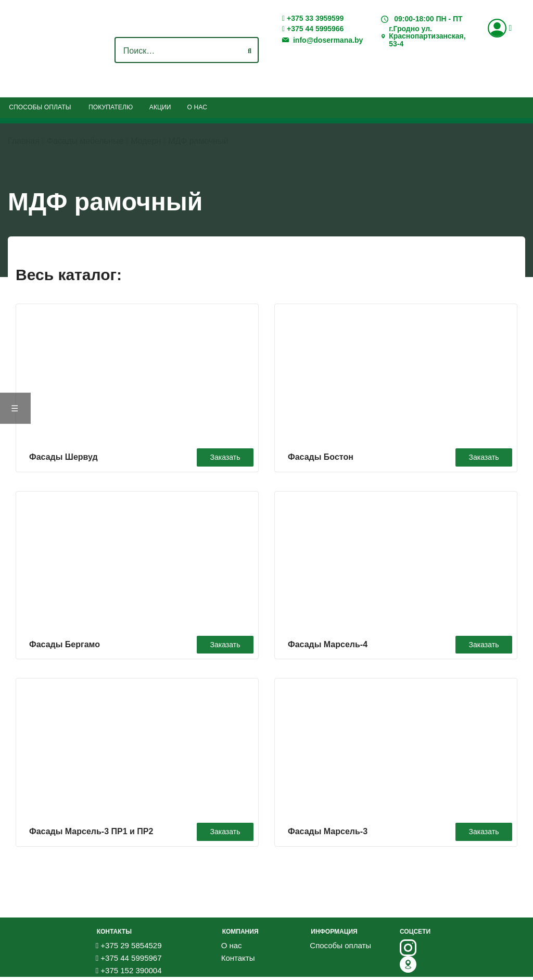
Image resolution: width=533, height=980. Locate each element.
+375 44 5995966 (313, 29)
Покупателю (111, 108)
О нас (197, 108)
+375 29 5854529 (129, 948)
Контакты (238, 961)
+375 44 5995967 (129, 961)
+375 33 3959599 (313, 18)
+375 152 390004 (129, 973)
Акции (160, 108)
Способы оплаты (40, 108)
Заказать (222, 455)
